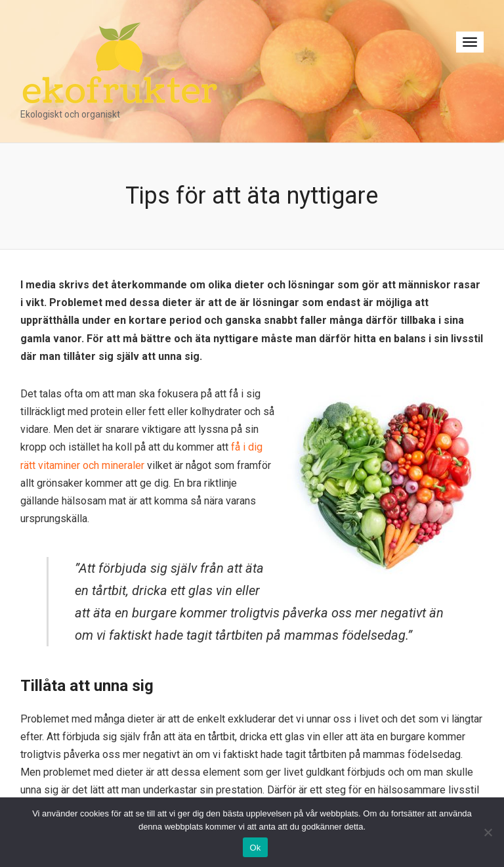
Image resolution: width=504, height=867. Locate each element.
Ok (255, 848)
